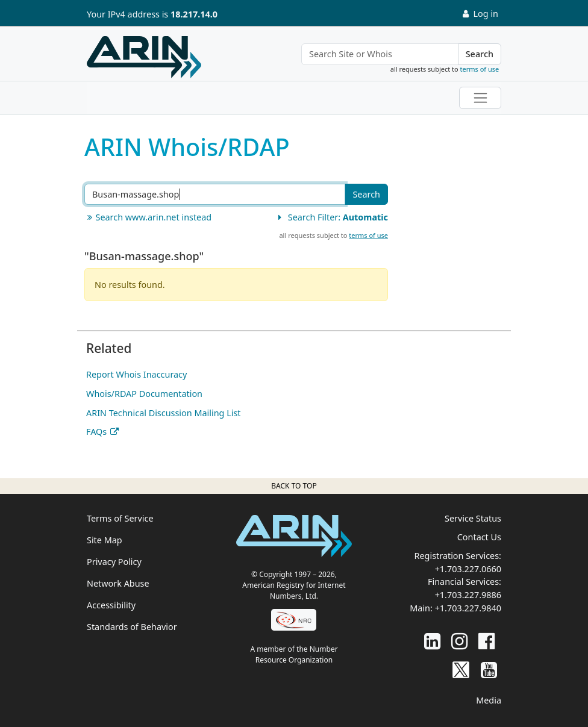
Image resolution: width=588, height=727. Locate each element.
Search (480, 54)
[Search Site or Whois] (380, 54)
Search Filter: (331, 217)
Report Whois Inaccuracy (136, 374)
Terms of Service (120, 518)
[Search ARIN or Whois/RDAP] (215, 195)
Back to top (294, 486)
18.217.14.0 (194, 14)
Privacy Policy (114, 562)
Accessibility (111, 605)
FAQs (96, 432)
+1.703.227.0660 (468, 569)
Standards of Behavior (132, 627)
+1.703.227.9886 (468, 595)
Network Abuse (118, 583)
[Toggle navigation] (480, 98)
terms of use (480, 69)
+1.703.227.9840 (468, 608)
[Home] (144, 57)
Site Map (105, 540)
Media (489, 700)
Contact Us (479, 537)
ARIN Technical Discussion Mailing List (164, 413)
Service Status (473, 518)
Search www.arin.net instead (148, 217)
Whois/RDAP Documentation (144, 394)
